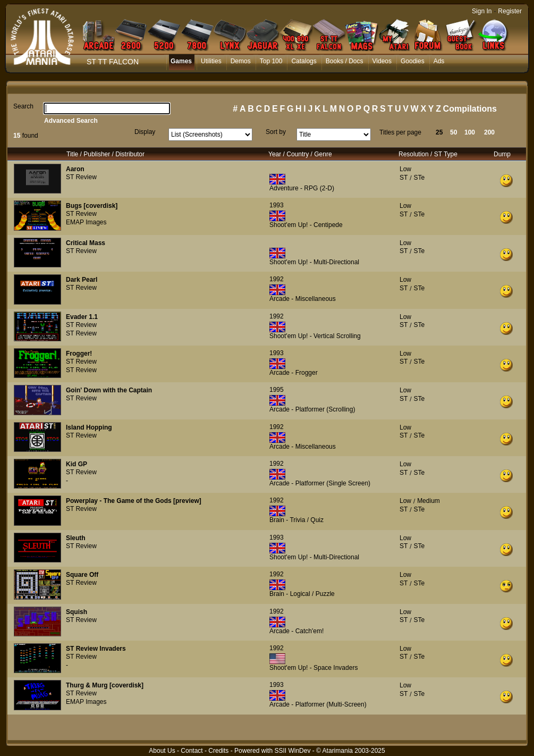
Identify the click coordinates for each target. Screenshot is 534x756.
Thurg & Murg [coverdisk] (105, 685)
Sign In (482, 11)
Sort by (276, 132)
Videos (382, 61)
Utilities (211, 61)
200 (489, 132)
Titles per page (400, 132)
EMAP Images (86, 222)
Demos (241, 61)
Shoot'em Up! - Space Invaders (313, 668)
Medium (429, 501)
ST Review (81, 177)
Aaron (75, 169)
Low (405, 169)
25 (439, 132)
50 (454, 132)
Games (181, 61)
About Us (162, 751)
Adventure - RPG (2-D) (302, 188)
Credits (218, 751)
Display (145, 132)
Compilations (470, 109)
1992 (277, 279)
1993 (277, 205)
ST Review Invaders (96, 649)
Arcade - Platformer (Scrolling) (312, 409)
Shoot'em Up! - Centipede (306, 225)
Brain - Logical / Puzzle (302, 594)
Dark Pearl (82, 280)
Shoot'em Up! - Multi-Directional (314, 262)
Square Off (82, 575)
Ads (439, 61)
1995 (277, 390)
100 (470, 132)
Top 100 (271, 61)
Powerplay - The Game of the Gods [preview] (134, 501)
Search (23, 106)
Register (510, 11)
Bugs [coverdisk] (92, 206)
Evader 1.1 (82, 317)
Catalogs (304, 61)
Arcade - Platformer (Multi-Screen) (318, 704)
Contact (192, 751)
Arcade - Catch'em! (296, 631)
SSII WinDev (292, 751)
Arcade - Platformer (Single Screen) (320, 483)
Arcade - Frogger (294, 373)
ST (404, 178)
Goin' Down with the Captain (109, 390)
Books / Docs (345, 61)
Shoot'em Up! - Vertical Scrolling (315, 336)
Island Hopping (89, 427)
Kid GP (77, 464)
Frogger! (79, 354)
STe (419, 178)
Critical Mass (86, 243)
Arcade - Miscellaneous (303, 299)
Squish (77, 612)
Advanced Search (71, 121)
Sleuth (76, 538)
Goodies (413, 61)
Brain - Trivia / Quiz (296, 520)
